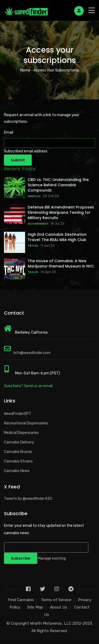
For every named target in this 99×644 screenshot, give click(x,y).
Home (25, 70)
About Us (59, 607)
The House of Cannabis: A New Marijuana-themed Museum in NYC (61, 264)
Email (9, 132)
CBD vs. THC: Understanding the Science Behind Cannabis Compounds (58, 185)
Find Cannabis (21, 600)
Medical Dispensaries (21, 433)
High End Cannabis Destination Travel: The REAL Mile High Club (57, 237)
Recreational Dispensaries (26, 423)
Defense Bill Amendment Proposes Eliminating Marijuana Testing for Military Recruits (61, 212)
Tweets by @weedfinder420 (28, 499)
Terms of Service (56, 600)
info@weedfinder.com (32, 353)
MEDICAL (34, 196)
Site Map (35, 607)
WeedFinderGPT (18, 414)
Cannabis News (17, 471)
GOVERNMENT (38, 224)
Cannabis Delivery (19, 442)
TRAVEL (33, 246)
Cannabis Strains (18, 461)
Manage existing (52, 558)
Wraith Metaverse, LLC (51, 623)
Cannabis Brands (18, 452)
